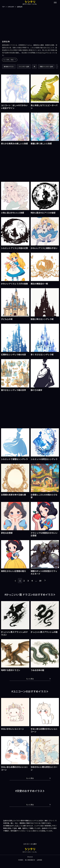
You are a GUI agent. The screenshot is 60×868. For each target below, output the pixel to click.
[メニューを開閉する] (55, 3)
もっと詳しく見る (10, 60)
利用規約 (21, 860)
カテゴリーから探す (30, 844)
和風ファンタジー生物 (46, 66)
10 (40, 581)
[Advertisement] (30, 23)
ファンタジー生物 (24, 66)
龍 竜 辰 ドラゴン (9, 66)
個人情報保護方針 (30, 860)
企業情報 (39, 860)
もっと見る (38, 679)
